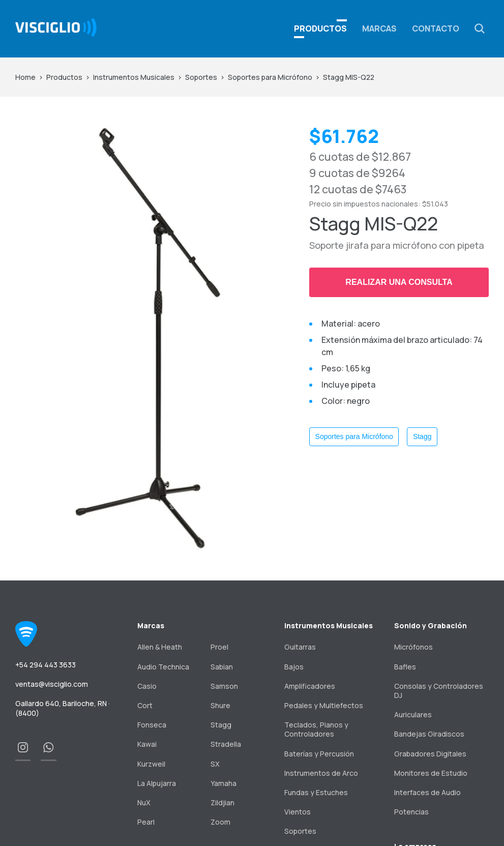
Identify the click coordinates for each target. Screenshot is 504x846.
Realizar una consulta (399, 282)
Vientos (298, 812)
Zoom (220, 822)
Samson (224, 686)
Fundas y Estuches (316, 792)
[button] (480, 28)
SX (215, 764)
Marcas (379, 28)
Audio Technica (163, 667)
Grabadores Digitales (430, 754)
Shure (220, 705)
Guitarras (300, 647)
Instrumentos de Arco (321, 773)
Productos (64, 77)
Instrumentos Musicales (134, 77)
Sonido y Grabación (431, 625)
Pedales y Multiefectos (324, 705)
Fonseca (152, 725)
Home (25, 77)
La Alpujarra (157, 783)
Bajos (294, 667)
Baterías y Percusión (319, 754)
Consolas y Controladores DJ (439, 691)
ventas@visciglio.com (52, 684)
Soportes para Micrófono (270, 77)
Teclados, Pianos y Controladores (316, 729)
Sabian (222, 667)
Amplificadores (310, 686)
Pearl (146, 822)
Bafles (405, 667)
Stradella (226, 744)
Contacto (436, 28)
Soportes (201, 77)
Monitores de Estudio (431, 773)
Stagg (422, 436)
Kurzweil (151, 764)
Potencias (411, 812)
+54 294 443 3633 (46, 665)
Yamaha (224, 783)
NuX (144, 803)
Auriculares (413, 714)
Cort (145, 705)
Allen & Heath (160, 647)
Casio (147, 686)
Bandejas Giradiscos (429, 734)
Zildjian (223, 803)
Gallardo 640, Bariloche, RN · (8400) (63, 708)
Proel (219, 647)
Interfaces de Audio (427, 792)
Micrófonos (413, 647)
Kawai (147, 744)
